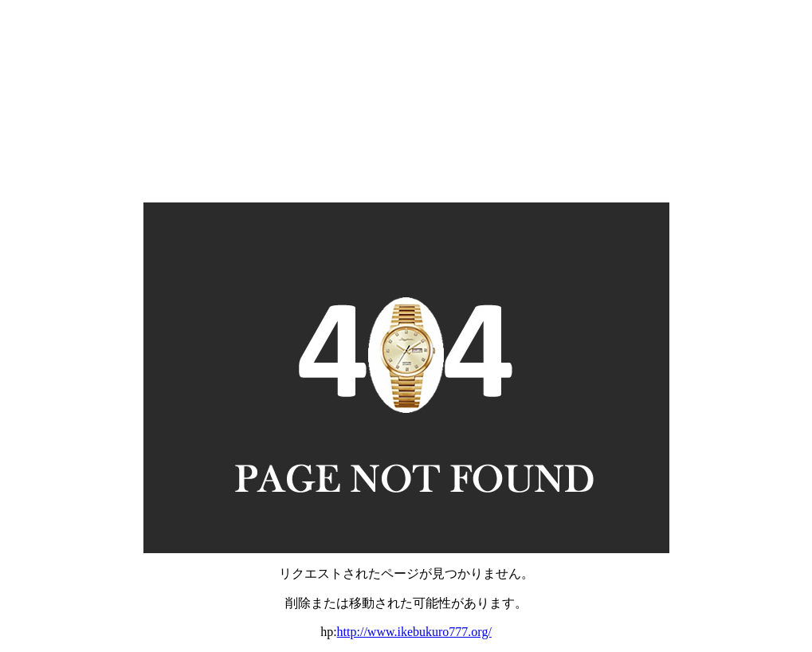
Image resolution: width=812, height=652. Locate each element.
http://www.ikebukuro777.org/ (414, 632)
